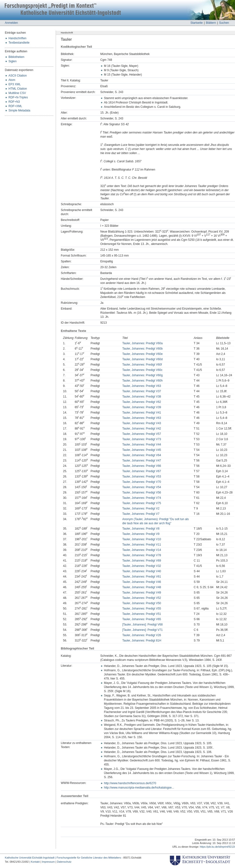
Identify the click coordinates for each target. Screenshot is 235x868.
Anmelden (11, 23)
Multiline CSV (17, 93)
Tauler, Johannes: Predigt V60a (143, 343)
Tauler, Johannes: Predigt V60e (143, 354)
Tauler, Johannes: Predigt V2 (141, 508)
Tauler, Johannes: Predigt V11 (142, 545)
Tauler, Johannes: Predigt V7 (141, 514)
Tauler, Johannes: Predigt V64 (142, 455)
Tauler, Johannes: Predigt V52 (142, 598)
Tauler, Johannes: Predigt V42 (142, 429)
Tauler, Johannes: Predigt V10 (142, 539)
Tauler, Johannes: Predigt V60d (143, 359)
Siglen (12, 61)
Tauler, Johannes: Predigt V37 (142, 391)
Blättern (211, 23)
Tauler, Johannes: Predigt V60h (143, 381)
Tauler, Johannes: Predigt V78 (142, 555)
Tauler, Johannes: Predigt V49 (142, 593)
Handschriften (17, 38)
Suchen (224, 23)
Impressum (48, 862)
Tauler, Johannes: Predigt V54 (142, 487)
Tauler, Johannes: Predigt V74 (142, 498)
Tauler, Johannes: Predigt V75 (142, 503)
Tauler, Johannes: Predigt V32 (142, 566)
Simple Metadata (19, 110)
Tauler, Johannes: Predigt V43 (142, 423)
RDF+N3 (14, 102)
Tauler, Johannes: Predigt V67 (142, 471)
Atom (12, 80)
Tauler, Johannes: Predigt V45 (142, 450)
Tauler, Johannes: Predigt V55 (142, 609)
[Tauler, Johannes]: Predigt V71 (143, 630)
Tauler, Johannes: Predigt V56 (142, 493)
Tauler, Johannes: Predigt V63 (142, 386)
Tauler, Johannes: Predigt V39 (142, 407)
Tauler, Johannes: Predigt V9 (141, 534)
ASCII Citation (18, 76)
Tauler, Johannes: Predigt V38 (142, 397)
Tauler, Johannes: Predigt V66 (142, 466)
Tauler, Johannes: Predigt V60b (143, 349)
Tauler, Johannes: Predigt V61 (142, 577)
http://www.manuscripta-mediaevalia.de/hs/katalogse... (139, 788)
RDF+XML (15, 106)
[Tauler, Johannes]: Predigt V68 (143, 625)
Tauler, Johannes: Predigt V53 (142, 477)
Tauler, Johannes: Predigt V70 (142, 482)
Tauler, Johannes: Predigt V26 (142, 635)
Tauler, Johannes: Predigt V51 (142, 614)
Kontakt (35, 862)
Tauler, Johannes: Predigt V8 (141, 529)
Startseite (197, 23)
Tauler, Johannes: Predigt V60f (142, 365)
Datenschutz (64, 862)
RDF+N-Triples (18, 97)
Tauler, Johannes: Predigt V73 (142, 439)
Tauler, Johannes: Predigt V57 (142, 434)
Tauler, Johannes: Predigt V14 (142, 550)
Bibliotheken (16, 57)
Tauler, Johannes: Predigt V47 (142, 461)
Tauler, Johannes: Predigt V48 (142, 587)
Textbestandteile (19, 43)
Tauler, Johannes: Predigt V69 (142, 561)
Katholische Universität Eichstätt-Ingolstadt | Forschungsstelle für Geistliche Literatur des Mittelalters (63, 858)
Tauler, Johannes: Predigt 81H (142, 641)
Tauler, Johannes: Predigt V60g (143, 375)
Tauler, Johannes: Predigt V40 (142, 571)
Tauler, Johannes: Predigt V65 (142, 619)
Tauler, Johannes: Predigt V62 (142, 402)
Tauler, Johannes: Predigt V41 (142, 413)
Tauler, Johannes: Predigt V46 (142, 582)
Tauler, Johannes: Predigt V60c (142, 370)
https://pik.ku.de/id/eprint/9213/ (217, 847)
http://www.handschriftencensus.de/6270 (130, 783)
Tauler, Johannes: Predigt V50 (142, 603)
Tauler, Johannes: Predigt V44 (142, 445)
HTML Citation (18, 89)
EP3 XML (15, 84)
